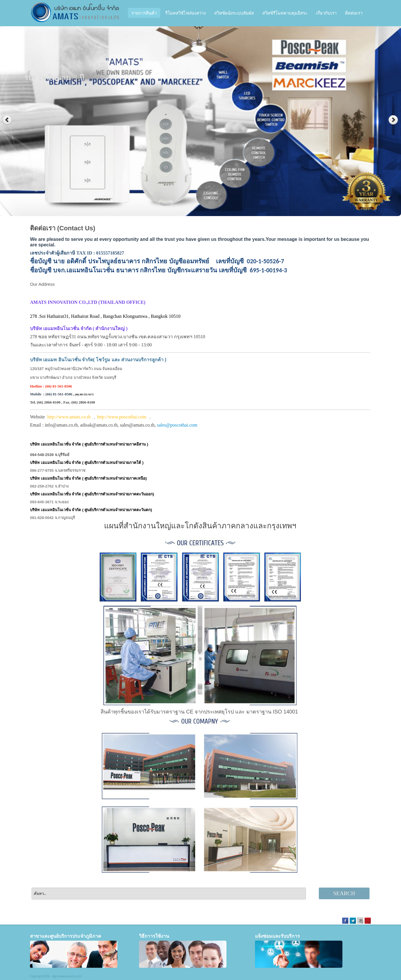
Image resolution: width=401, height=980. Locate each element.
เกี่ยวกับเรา (326, 13)
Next (394, 120)
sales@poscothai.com (177, 425)
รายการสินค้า (144, 13)
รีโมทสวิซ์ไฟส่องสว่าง (185, 13)
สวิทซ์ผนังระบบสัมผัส (234, 13)
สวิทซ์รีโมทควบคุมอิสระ (285, 13)
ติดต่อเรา (354, 13)
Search (344, 893)
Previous (7, 120)
